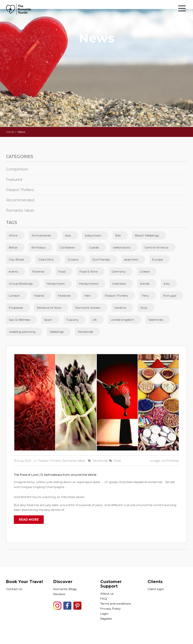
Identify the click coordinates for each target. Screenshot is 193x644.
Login (104, 614)
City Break (16, 259)
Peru (146, 296)
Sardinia (120, 308)
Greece (145, 271)
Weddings (57, 332)
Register (106, 619)
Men (88, 296)
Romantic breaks (88, 308)
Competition (17, 169)
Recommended (20, 200)
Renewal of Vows (49, 308)
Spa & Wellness (19, 320)
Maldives (64, 296)
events (13, 271)
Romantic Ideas (20, 210)
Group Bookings (21, 284)
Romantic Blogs (65, 589)
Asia (68, 235)
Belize (13, 247)
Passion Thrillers (20, 190)
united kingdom (123, 320)
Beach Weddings (147, 235)
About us (107, 593)
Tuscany (72, 320)
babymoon (93, 235)
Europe (158, 259)
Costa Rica (46, 259)
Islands (145, 284)
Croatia (73, 259)
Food (62, 271)
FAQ (104, 598)
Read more (29, 519)
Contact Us (14, 589)
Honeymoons (89, 284)
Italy (167, 284)
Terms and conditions (116, 603)
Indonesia (119, 284)
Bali (118, 235)
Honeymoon (56, 284)
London (14, 296)
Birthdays (38, 247)
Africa (13, 235)
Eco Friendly (101, 259)
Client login (156, 589)
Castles (94, 247)
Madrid (39, 296)
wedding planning (22, 332)
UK (95, 320)
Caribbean (67, 247)
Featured (14, 180)
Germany (119, 271)
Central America (156, 247)
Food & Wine (88, 271)
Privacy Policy (111, 609)
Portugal (170, 296)
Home (10, 132)
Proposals (16, 308)
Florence (38, 271)
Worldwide (85, 332)
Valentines (156, 320)
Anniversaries (41, 235)
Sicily (144, 308)
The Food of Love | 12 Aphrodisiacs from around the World (55, 475)
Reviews (59, 594)
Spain (48, 320)
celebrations (122, 247)
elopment (131, 259)
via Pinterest (170, 461)
